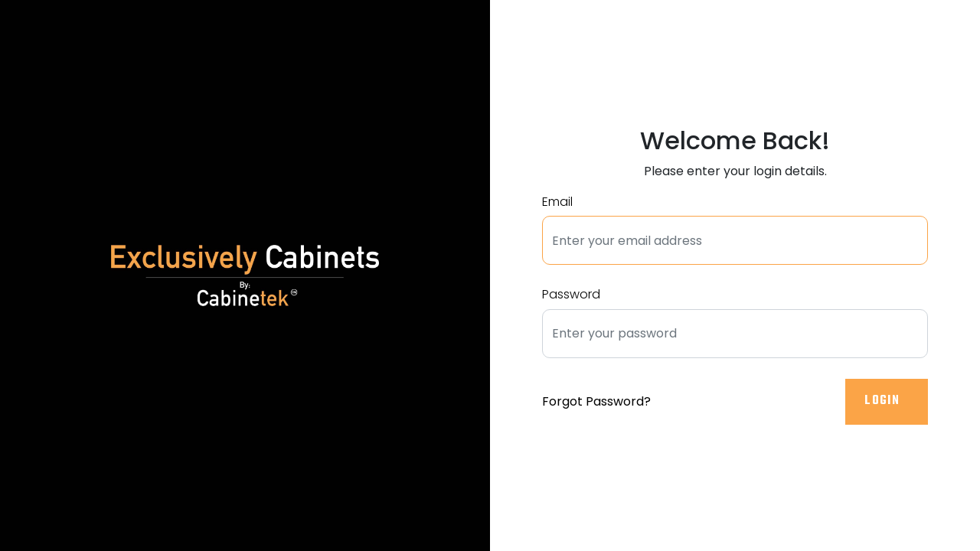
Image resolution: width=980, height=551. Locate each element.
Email (557, 202)
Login (884, 401)
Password (571, 294)
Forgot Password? (596, 401)
